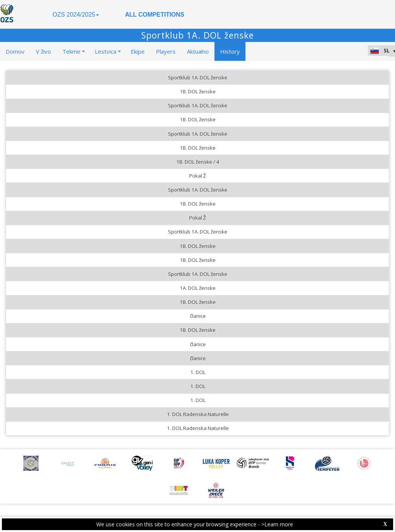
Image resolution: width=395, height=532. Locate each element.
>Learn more (277, 524)
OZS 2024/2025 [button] (76, 15)
